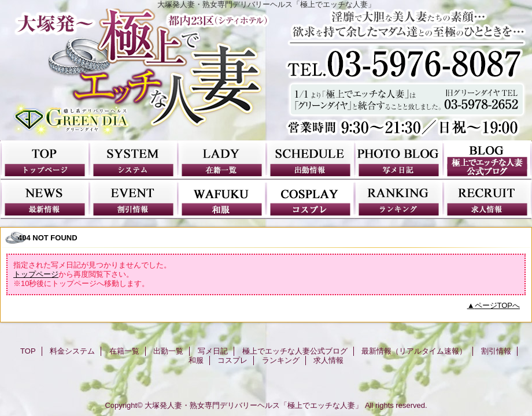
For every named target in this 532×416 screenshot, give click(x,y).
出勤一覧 (310, 160)
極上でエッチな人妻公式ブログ (487, 160)
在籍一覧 (222, 160)
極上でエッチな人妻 (266, 75)
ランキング (399, 199)
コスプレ (310, 199)
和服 (222, 199)
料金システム (133, 160)
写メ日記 (399, 160)
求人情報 (487, 199)
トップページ (36, 274)
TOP (45, 160)
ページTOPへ (498, 305)
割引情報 (133, 199)
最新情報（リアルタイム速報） (45, 199)
